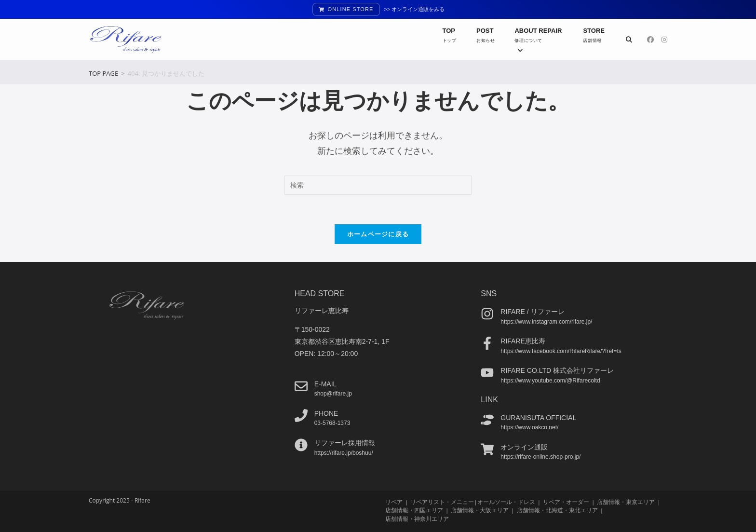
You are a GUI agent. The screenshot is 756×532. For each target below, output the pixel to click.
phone (326, 413)
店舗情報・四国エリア (414, 510)
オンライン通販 (524, 447)
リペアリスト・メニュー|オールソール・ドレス (472, 502)
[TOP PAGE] (103, 73)
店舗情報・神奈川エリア (417, 518)
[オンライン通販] (487, 449)
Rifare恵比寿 (523, 341)
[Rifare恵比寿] (487, 343)
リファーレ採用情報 (345, 443)
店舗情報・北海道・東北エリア (557, 510)
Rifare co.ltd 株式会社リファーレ (557, 370)
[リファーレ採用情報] (301, 445)
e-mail (326, 383)
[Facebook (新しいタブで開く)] (650, 40)
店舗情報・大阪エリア (480, 510)
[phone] (301, 415)
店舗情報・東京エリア (626, 502)
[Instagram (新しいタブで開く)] (664, 40)
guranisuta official (538, 417)
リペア (394, 502)
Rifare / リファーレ (532, 312)
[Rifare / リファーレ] (487, 314)
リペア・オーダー (566, 502)
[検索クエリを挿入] (378, 185)
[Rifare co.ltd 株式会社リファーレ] (487, 373)
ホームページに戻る (378, 234)
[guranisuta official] (487, 419)
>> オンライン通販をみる (415, 9)
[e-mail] (301, 386)
